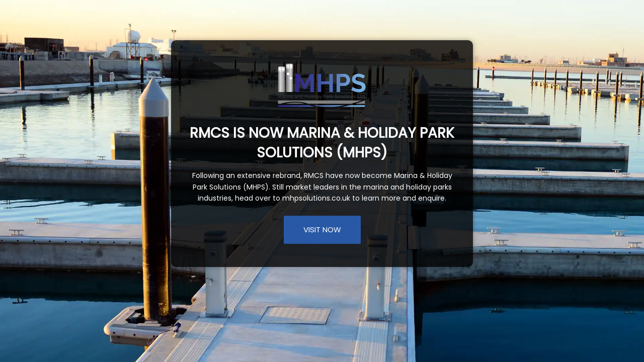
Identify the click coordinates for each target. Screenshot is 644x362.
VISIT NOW (322, 230)
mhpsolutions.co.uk (316, 198)
